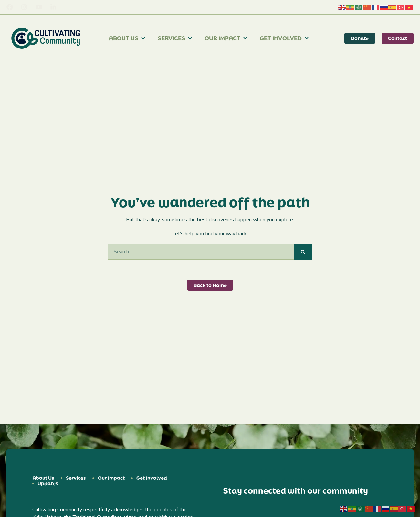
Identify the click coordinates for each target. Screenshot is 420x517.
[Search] (303, 252)
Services (175, 38)
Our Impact (226, 38)
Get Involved (285, 38)
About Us (127, 38)
